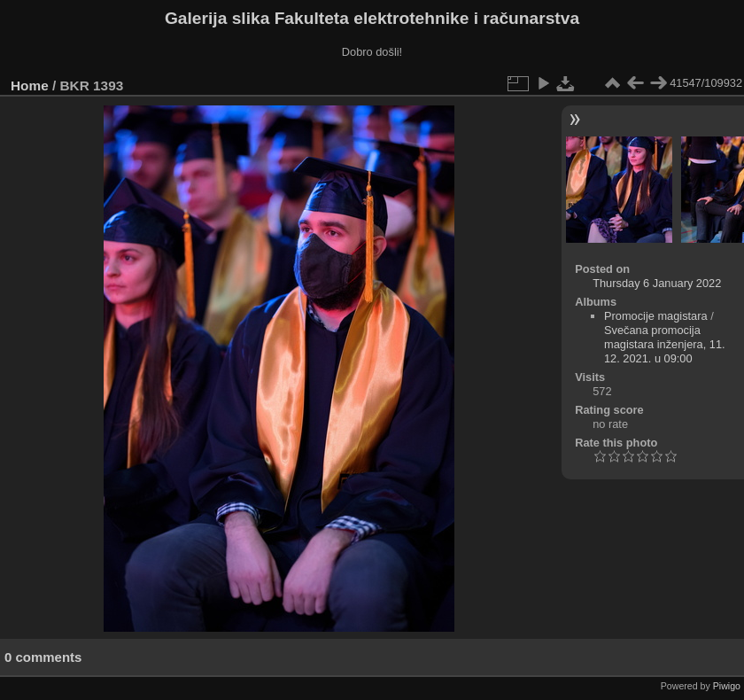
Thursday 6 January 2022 (657, 283)
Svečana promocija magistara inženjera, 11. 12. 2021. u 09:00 (665, 344)
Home (30, 86)
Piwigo (727, 686)
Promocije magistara (656, 316)
